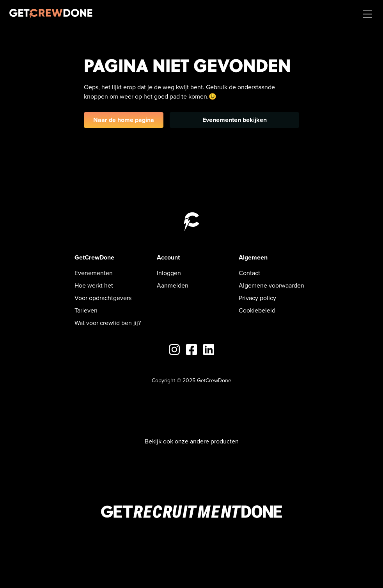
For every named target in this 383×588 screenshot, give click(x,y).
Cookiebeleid (257, 310)
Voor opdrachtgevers (103, 298)
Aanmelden (173, 285)
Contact (249, 273)
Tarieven (86, 310)
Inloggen (169, 273)
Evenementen (94, 273)
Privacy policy (257, 298)
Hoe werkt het (94, 285)
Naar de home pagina (124, 120)
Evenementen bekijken (235, 120)
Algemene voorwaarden (271, 285)
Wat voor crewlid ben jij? (108, 323)
